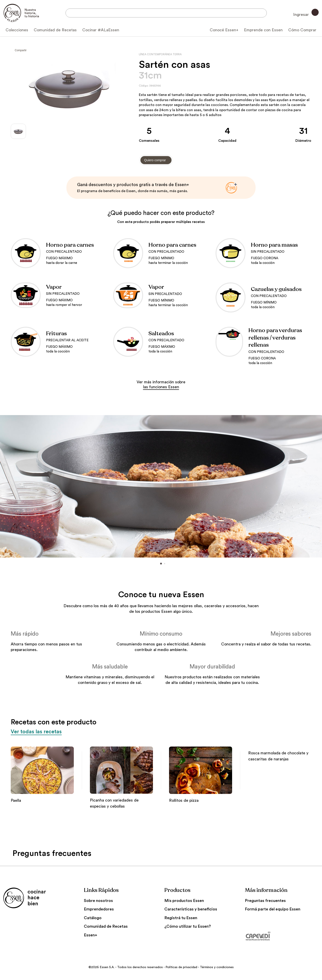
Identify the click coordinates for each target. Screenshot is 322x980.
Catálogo (93, 918)
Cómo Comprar (302, 30)
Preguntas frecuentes (265, 901)
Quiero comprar (155, 160)
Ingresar (306, 13)
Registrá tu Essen (181, 918)
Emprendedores (99, 909)
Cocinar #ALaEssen (101, 30)
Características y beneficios (191, 909)
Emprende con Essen (263, 30)
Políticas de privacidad (181, 967)
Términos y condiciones (217, 967)
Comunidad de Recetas (55, 30)
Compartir (21, 50)
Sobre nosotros (98, 901)
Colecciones (17, 30)
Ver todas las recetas (37, 732)
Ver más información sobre (161, 384)
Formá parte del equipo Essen (273, 909)
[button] (3, 486)
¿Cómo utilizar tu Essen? (188, 926)
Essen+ (91, 935)
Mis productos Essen (184, 901)
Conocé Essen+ (224, 30)
